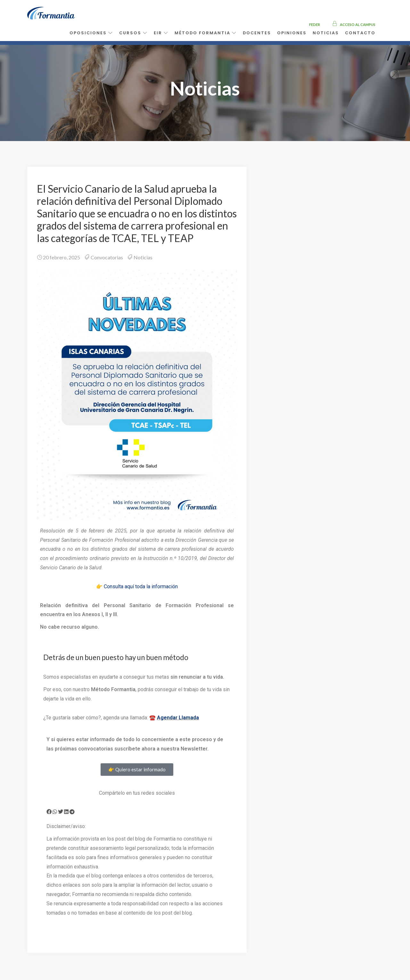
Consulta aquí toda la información (141, 586)
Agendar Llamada (178, 718)
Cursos (133, 33)
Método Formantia (206, 33)
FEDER (315, 25)
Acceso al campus (354, 25)
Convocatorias (107, 257)
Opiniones (292, 33)
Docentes (257, 33)
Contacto (360, 33)
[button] (49, 812)
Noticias (326, 33)
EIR (161, 33)
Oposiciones (91, 33)
